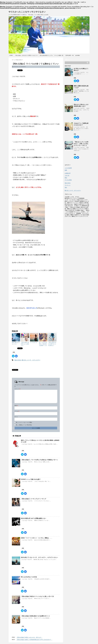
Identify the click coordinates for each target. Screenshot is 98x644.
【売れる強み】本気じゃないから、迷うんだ (29, 637)
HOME (11, 55)
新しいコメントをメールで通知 (24, 422)
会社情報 (77, 55)
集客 (66, 170)
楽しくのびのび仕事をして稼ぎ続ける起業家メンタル (43, 344)
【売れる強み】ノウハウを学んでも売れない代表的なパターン (40, 460)
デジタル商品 (68, 180)
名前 (16, 406)
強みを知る (18, 360)
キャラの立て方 (34, 343)
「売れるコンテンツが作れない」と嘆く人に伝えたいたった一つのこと (81, 144)
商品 (66, 178)
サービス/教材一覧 (59, 55)
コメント (18, 389)
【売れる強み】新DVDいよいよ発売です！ (25, 344)
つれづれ (67, 175)
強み (66, 187)
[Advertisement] (77, 228)
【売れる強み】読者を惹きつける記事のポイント (36, 616)
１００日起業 (68, 168)
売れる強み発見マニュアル (46, 55)
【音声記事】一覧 (69, 55)
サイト (16, 417)
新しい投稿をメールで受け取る (24, 425)
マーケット (68, 185)
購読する (69, 59)
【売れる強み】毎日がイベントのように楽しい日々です (37, 596)
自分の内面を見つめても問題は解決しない (34, 518)
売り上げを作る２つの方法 (29, 577)
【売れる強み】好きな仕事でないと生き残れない (52, 344)
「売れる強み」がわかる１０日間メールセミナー (26, 55)
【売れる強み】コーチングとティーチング (34, 499)
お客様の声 (68, 173)
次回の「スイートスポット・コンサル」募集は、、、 (37, 538)
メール (17, 411)
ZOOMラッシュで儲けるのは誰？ (31, 479)
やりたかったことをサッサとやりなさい (27, 12)
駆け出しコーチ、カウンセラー (31, 360)
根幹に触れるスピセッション (16, 343)
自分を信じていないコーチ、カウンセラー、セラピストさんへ (39, 557)
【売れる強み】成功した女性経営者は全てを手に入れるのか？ (34, 640)
